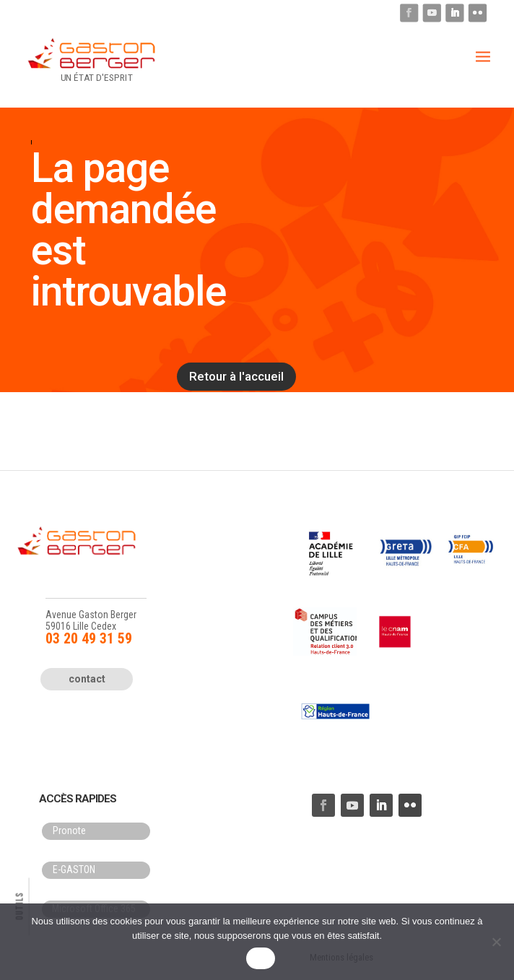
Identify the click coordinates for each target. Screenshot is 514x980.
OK (260, 959)
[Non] (496, 942)
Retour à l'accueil (236, 376)
